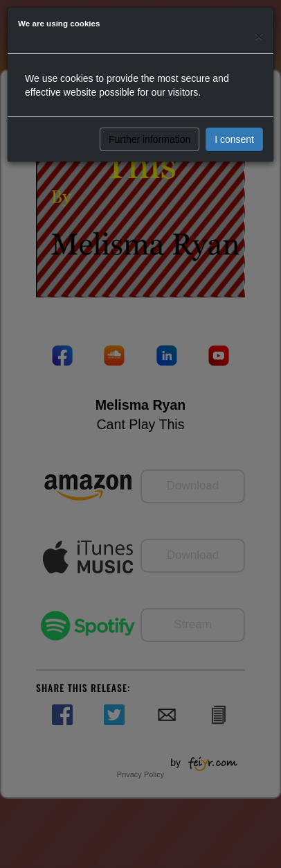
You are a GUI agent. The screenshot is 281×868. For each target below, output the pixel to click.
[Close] (259, 36)
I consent (234, 139)
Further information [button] (149, 139)
